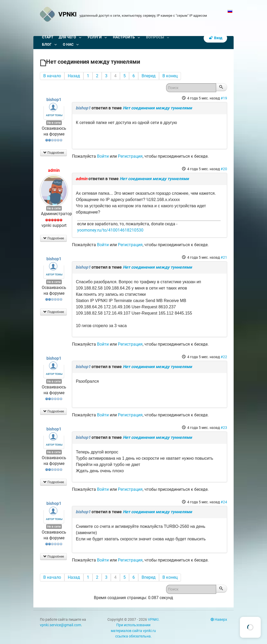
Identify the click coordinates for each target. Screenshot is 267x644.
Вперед (149, 76)
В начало (52, 76)
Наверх (219, 620)
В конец (170, 76)
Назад (74, 76)
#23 (224, 428)
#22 (224, 357)
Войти (103, 156)
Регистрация (130, 156)
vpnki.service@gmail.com (60, 625)
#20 (224, 169)
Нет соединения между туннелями (157, 108)
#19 (224, 98)
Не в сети (54, 123)
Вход (215, 38)
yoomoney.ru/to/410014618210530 (110, 230)
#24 (224, 502)
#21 (224, 257)
